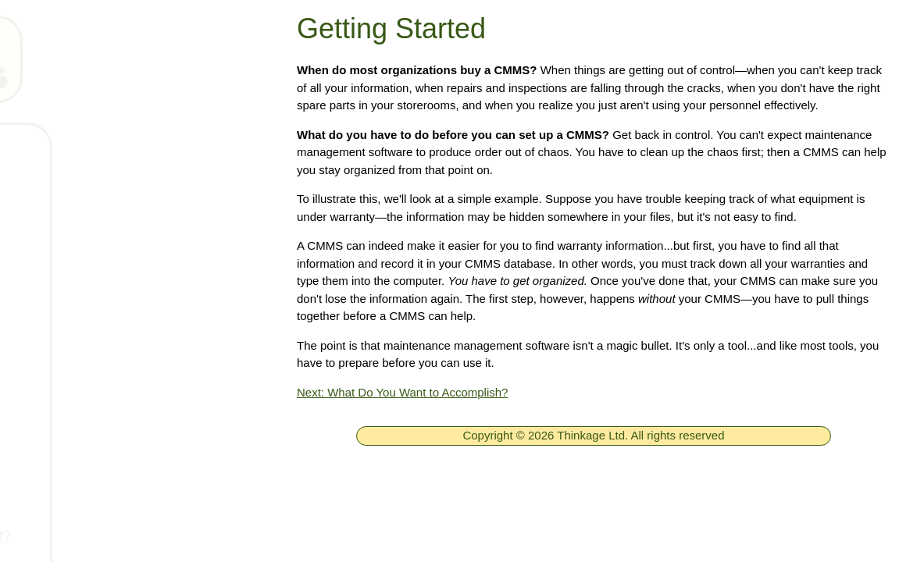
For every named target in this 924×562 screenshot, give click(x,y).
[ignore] (34, 148)
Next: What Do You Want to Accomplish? (402, 392)
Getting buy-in (97, 490)
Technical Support (109, 285)
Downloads (88, 331)
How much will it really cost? (141, 536)
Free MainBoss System (126, 193)
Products (81, 239)
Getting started (99, 377)
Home (72, 147)
